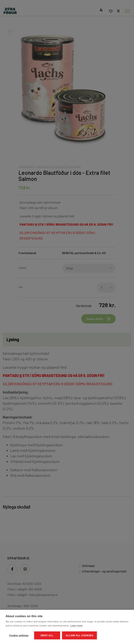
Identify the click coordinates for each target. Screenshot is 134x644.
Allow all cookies (79, 635)
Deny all (47, 635)
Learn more (76, 626)
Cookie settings (19, 635)
